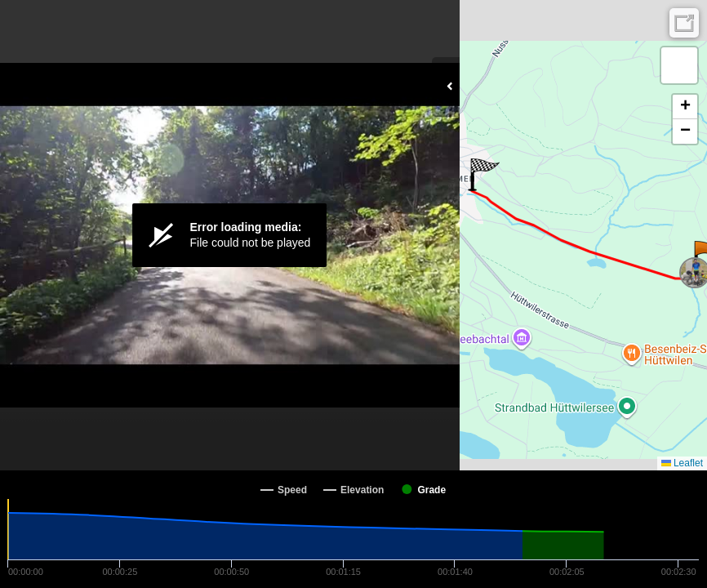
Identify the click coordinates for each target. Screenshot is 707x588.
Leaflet (682, 463)
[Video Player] (230, 235)
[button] (484, 175)
